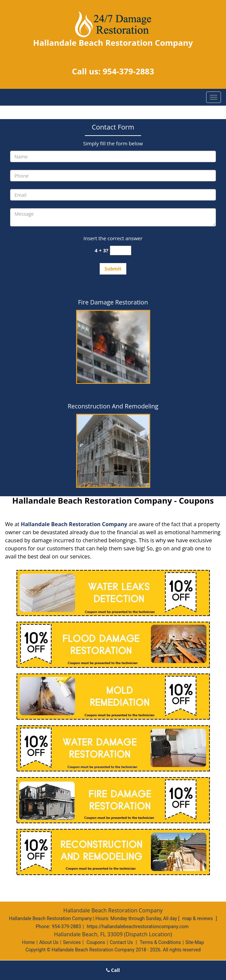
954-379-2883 (128, 71)
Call (113, 970)
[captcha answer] (121, 250)
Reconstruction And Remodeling (113, 406)
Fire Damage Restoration (113, 302)
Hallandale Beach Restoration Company (74, 524)
